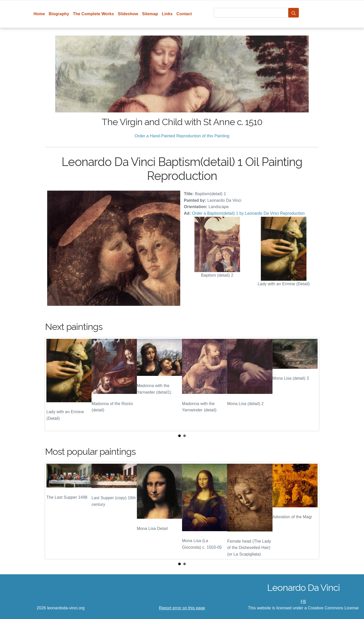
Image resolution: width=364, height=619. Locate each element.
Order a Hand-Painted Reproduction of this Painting (182, 136)
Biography (59, 14)
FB (303, 602)
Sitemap (150, 14)
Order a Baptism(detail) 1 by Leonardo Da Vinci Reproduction (248, 213)
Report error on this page (182, 608)
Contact (184, 14)
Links (167, 14)
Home (39, 14)
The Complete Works (94, 14)
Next (311, 384)
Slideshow (128, 14)
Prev (53, 384)
